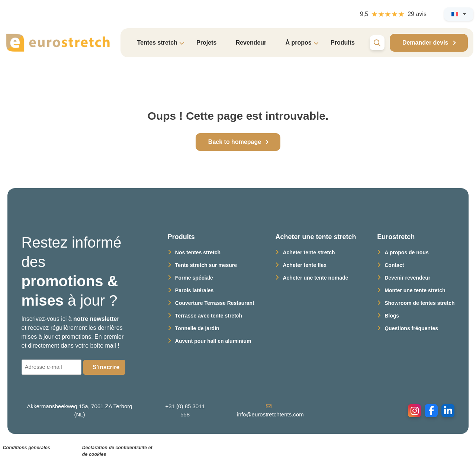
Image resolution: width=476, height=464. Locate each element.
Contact (394, 265)
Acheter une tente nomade (315, 278)
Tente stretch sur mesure (206, 265)
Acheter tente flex (304, 265)
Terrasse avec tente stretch (209, 316)
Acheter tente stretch (309, 252)
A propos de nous (406, 252)
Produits (343, 43)
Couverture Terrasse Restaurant (215, 303)
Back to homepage (235, 142)
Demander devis (425, 43)
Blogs (392, 316)
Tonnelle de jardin (197, 328)
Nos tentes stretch (198, 252)
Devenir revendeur (407, 278)
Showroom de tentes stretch (419, 303)
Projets (206, 43)
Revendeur (251, 43)
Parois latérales (194, 290)
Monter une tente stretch (415, 290)
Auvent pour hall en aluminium (213, 341)
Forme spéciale (194, 278)
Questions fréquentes (411, 328)
